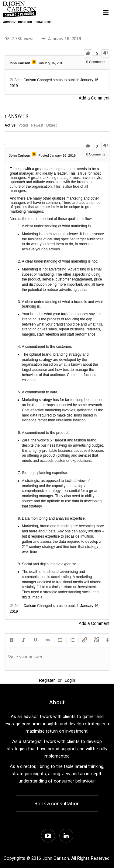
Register (47, 680)
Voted (23, 125)
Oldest (52, 125)
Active (10, 125)
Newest (37, 125)
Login (70, 680)
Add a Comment (94, 98)
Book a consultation (57, 804)
